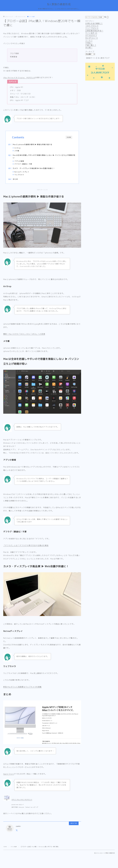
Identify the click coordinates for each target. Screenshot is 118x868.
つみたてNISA (92, 26)
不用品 (89, 43)
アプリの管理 (23, 162)
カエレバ (21, 808)
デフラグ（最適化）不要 (27, 165)
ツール (89, 41)
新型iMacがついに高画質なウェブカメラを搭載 (23, 690)
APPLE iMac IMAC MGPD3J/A (22, 803)
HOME (5, 850)
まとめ (20, 182)
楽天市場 (15, 811)
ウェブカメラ (23, 176)
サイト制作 (32, 17)
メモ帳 (21, 151)
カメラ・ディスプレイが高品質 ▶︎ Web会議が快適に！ (38, 170)
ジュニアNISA (92, 29)
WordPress (92, 38)
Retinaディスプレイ (26, 174)
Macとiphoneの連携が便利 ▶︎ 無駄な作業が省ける (37, 145)
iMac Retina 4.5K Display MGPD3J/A (20, 78)
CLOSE (69, 138)
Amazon (21, 811)
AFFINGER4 (91, 36)
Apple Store (9, 777)
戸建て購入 (91, 45)
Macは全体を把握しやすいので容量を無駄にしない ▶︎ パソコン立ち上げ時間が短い (44, 158)
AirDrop (22, 148)
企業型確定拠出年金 (94, 31)
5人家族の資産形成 (59, 5)
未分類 (89, 48)
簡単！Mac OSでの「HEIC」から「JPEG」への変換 (24, 337)
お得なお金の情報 (94, 24)
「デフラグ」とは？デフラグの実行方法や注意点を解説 (26, 549)
